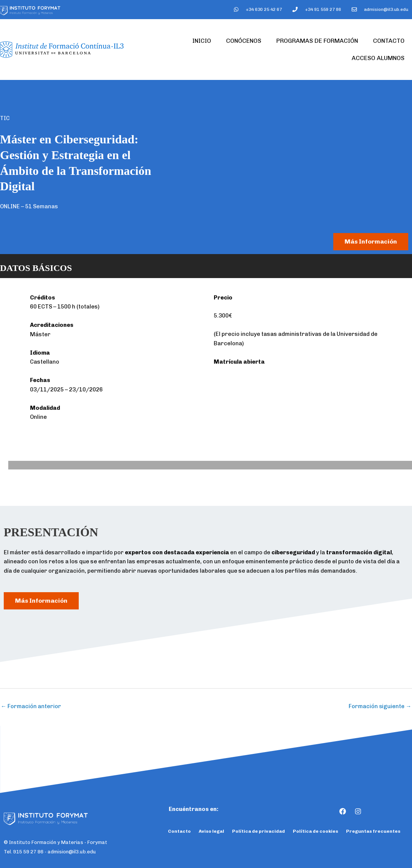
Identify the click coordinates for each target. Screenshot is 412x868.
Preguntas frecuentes (373, 831)
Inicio (202, 41)
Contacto (389, 41)
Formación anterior (31, 706)
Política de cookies (315, 831)
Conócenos (244, 41)
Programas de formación (317, 41)
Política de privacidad (258, 831)
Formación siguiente (380, 706)
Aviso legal (211, 831)
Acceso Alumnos (378, 58)
